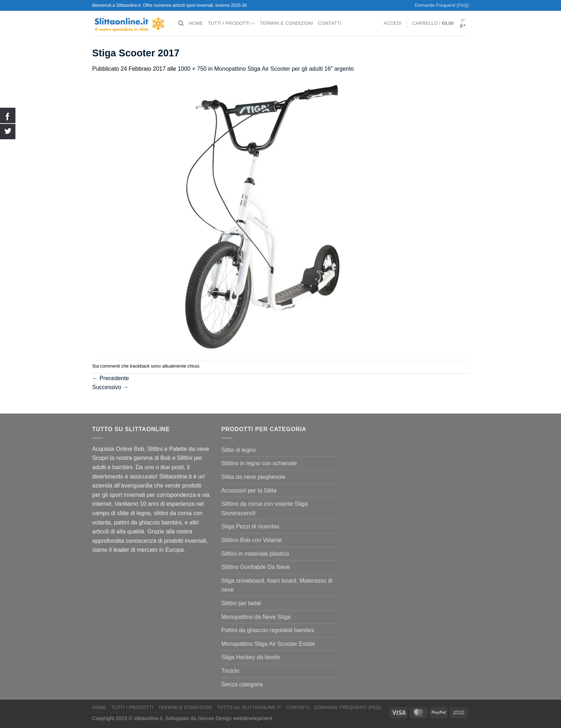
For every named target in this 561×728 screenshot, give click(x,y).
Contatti (330, 23)
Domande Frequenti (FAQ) (442, 5)
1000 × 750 (192, 69)
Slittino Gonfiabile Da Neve (256, 567)
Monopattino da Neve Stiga (256, 617)
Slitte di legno (239, 450)
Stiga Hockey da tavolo (251, 657)
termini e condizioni (286, 23)
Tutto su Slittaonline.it (249, 708)
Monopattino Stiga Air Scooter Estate (268, 644)
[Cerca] (181, 23)
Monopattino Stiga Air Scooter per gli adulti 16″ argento (284, 69)
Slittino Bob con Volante (252, 540)
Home (196, 23)
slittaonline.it (148, 718)
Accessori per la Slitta (249, 491)
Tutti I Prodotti (232, 24)
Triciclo (230, 671)
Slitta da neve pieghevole (253, 477)
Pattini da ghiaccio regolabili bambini (268, 630)
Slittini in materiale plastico (255, 554)
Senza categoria (242, 684)
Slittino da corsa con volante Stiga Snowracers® (265, 508)
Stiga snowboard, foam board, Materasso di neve (277, 585)
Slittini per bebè (241, 603)
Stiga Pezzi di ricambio (250, 526)
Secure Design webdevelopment (235, 718)
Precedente (110, 378)
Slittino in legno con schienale (259, 463)
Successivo (110, 387)
